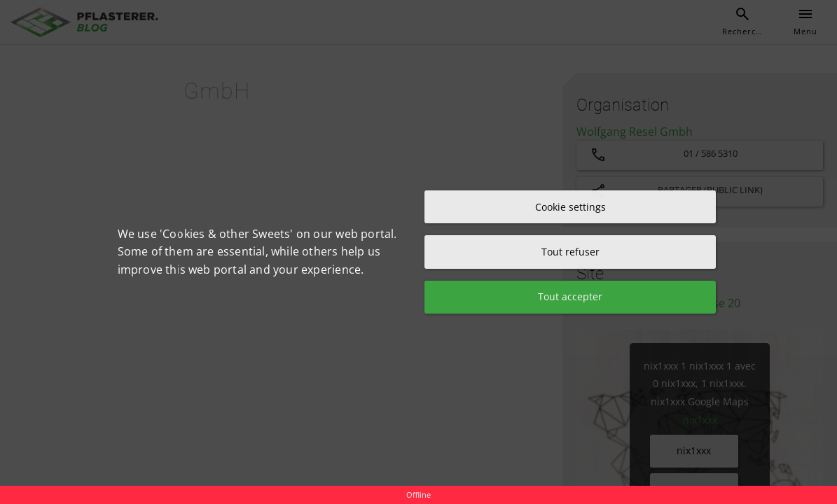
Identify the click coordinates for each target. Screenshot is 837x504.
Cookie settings (570, 206)
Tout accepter (570, 297)
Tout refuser (570, 252)
